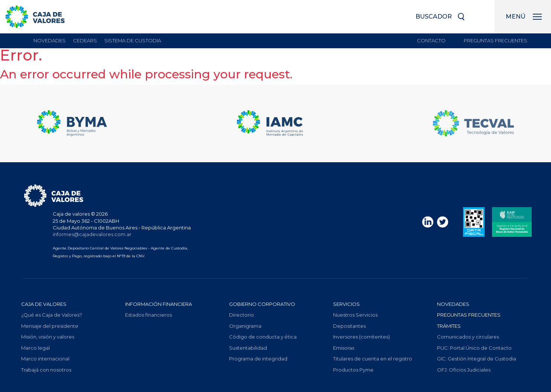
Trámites (449, 326)
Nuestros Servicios (355, 315)
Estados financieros (149, 315)
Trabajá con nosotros (46, 370)
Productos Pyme (353, 370)
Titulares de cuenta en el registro (373, 359)
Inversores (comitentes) (361, 337)
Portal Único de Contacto (474, 348)
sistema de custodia (133, 40)
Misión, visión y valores (48, 337)
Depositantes (349, 326)
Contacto (431, 40)
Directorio (242, 315)
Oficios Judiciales (464, 370)
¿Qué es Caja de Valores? (52, 315)
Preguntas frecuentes (495, 40)
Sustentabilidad (248, 348)
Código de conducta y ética (263, 337)
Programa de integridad (258, 359)
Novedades (50, 40)
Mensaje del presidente (50, 326)
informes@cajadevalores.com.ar (92, 234)
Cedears (85, 40)
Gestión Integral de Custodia (477, 359)
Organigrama (245, 326)
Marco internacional (45, 359)
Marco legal (35, 348)
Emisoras (344, 348)
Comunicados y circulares (468, 337)
